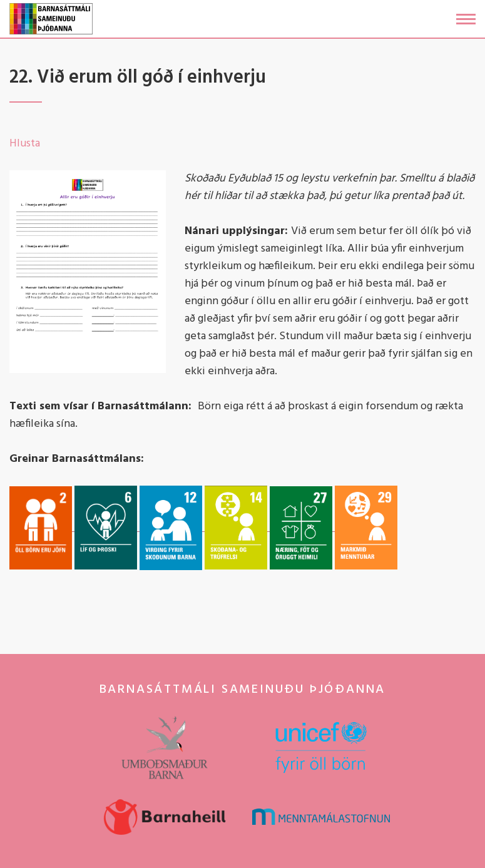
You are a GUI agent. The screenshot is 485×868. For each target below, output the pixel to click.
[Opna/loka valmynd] (466, 19)
